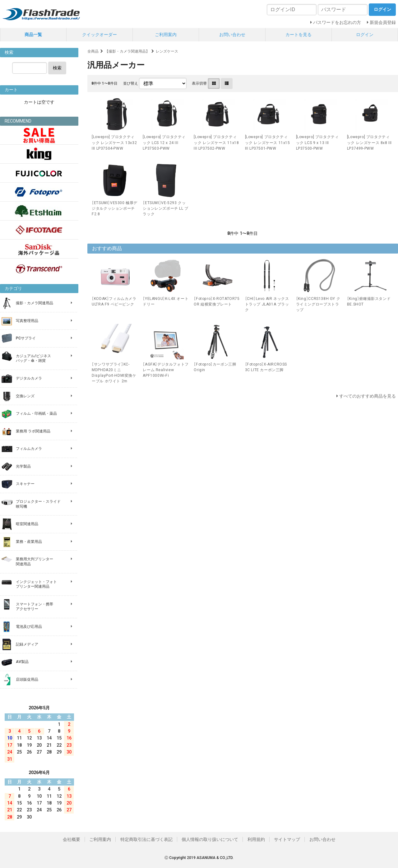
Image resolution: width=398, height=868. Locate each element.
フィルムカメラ (29, 449)
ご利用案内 (166, 35)
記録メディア (27, 644)
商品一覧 (33, 35)
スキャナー (25, 484)
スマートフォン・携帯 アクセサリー (35, 607)
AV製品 (22, 662)
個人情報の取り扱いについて (210, 839)
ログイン (365, 35)
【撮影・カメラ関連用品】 (127, 51)
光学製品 (23, 466)
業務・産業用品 (29, 542)
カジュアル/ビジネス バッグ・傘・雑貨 (33, 358)
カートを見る (298, 35)
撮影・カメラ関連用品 (35, 303)
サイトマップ (287, 839)
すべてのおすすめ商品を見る (368, 396)
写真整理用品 (27, 321)
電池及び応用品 (29, 627)
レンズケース (167, 51)
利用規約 (256, 839)
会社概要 (72, 839)
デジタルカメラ (29, 378)
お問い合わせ (232, 35)
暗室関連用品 (27, 524)
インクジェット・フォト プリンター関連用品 (36, 584)
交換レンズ (25, 396)
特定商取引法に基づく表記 (146, 839)
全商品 (93, 51)
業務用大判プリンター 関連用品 (35, 562)
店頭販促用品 (27, 679)
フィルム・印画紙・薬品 (36, 413)
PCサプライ (26, 338)
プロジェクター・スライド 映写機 (38, 504)
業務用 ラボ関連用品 (33, 431)
